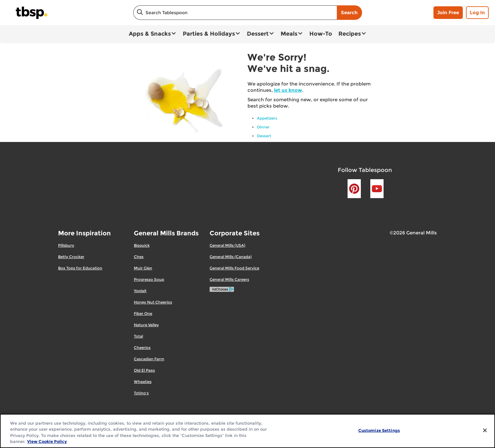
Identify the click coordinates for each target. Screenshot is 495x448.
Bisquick (142, 245)
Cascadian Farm (149, 359)
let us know (288, 90)
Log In (477, 12)
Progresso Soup (149, 279)
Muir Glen (143, 268)
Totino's (141, 393)
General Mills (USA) (227, 245)
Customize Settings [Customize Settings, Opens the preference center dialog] (379, 430)
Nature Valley (146, 325)
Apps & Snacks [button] (150, 34)
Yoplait (140, 291)
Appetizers (267, 118)
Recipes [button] (350, 34)
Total (138, 336)
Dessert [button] (258, 34)
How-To (321, 34)
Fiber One (143, 313)
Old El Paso (144, 370)
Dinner (263, 127)
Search (349, 12)
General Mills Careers (229, 279)
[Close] (485, 430)
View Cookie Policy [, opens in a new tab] (47, 441)
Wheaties (143, 382)
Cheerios (142, 348)
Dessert (264, 136)
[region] (247, 431)
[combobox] (235, 13)
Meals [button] (289, 34)
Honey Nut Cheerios (153, 302)
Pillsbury (66, 245)
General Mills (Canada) (231, 257)
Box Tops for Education (80, 268)
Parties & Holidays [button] (209, 34)
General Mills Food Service (234, 268)
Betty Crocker (71, 257)
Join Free (448, 12)
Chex (139, 257)
